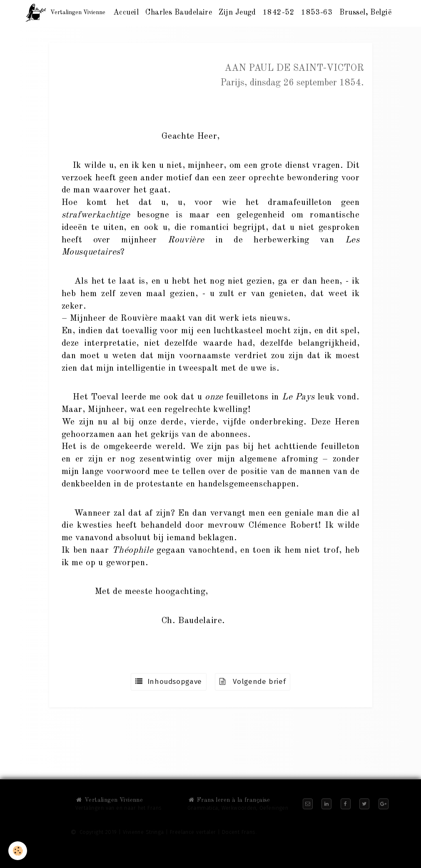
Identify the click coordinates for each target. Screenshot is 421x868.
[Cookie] (18, 851)
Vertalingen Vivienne (109, 800)
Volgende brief (253, 682)
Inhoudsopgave (169, 682)
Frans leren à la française (229, 800)
